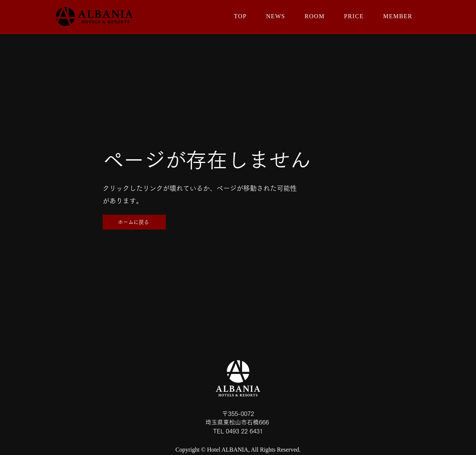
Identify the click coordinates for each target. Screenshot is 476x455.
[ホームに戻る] (134, 222)
